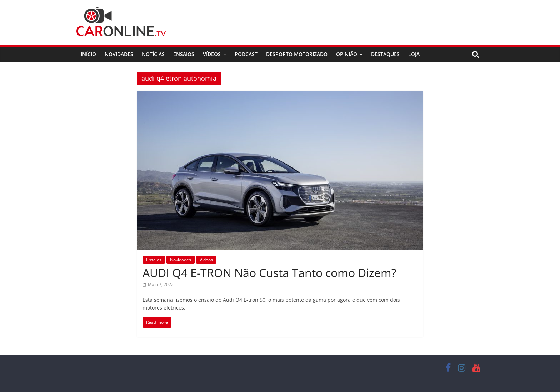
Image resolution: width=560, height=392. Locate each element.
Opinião (347, 54)
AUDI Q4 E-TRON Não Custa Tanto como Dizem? (269, 273)
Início (88, 54)
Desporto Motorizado (297, 54)
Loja (414, 54)
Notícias (153, 54)
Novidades (119, 54)
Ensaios (184, 54)
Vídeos (212, 54)
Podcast (246, 54)
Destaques (385, 54)
